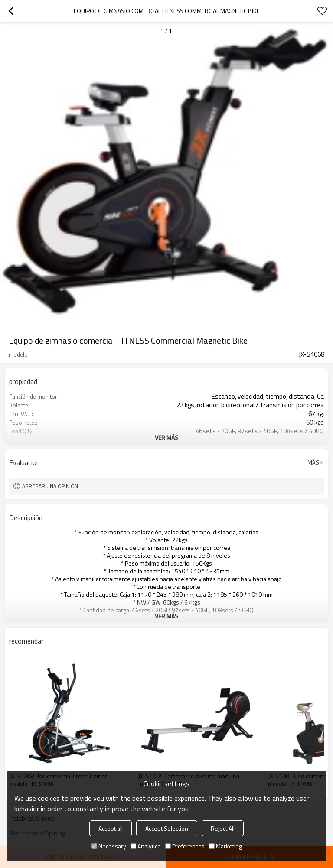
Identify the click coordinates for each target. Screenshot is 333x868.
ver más (166, 437)
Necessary (109, 846)
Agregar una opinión (50, 486)
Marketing (225, 846)
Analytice (146, 846)
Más (313, 462)
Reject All (223, 828)
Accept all (111, 828)
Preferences (185, 846)
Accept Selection (167, 828)
